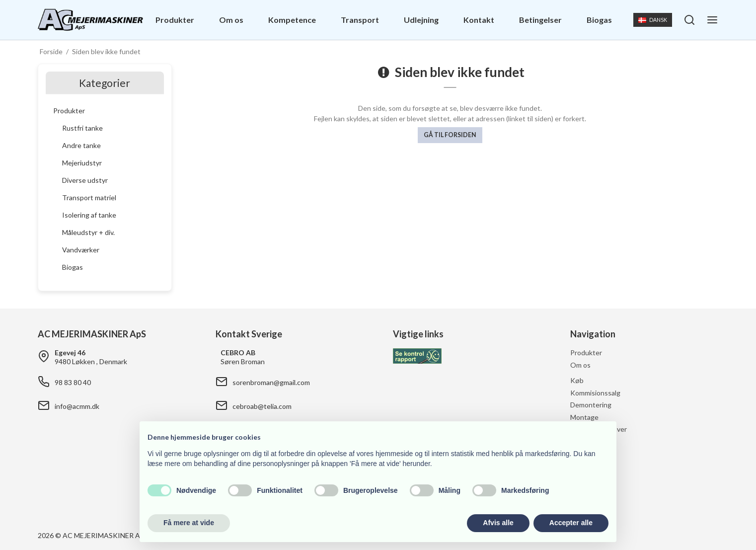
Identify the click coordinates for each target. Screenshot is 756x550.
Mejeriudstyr (82, 163)
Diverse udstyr (85, 180)
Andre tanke (81, 145)
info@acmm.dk (77, 406)
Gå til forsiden (450, 135)
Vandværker (81, 250)
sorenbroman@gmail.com (271, 382)
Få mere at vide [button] (189, 523)
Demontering (591, 405)
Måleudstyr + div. (88, 232)
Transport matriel (89, 197)
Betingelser (540, 20)
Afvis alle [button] (498, 523)
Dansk (652, 20)
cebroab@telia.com (262, 406)
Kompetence (292, 20)
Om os (231, 20)
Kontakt (479, 20)
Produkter (175, 20)
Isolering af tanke (89, 215)
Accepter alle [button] (571, 523)
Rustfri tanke (82, 128)
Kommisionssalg (595, 393)
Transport (360, 20)
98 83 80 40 (73, 382)
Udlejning (421, 20)
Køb (577, 380)
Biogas (599, 20)
